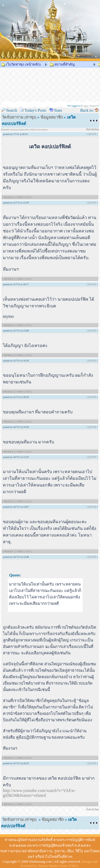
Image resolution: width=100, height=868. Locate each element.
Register (94, 106)
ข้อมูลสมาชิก (52, 117)
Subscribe (24, 130)
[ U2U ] (28, 197)
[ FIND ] (20, 197)
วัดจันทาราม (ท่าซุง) (19, 117)
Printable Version (10, 130)
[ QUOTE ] (92, 134)
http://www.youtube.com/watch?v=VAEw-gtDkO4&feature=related (39, 793)
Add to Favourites (39, 130)
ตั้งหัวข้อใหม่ (93, 130)
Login (85, 106)
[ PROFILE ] (9, 197)
